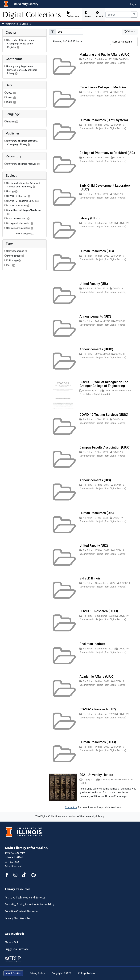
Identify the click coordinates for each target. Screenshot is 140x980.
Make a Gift (11, 942)
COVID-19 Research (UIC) (98, 709)
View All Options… (25, 234)
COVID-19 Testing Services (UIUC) (104, 415)
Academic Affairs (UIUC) (97, 677)
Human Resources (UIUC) (98, 742)
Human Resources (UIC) (97, 251)
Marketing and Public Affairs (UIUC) (105, 55)
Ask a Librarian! (13, 866)
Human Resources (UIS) (97, 513)
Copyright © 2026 (61, 973)
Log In (133, 4)
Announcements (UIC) (95, 316)
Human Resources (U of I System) (104, 120)
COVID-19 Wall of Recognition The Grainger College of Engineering (104, 384)
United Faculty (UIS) (94, 284)
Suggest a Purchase (17, 949)
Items (88, 15)
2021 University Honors (96, 775)
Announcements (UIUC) (96, 349)
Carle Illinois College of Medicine (103, 87)
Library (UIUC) (89, 218)
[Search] (118, 15)
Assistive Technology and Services (25, 898)
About (100, 15)
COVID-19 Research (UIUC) (99, 611)
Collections (73, 15)
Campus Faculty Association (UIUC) (105, 447)
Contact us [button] (71, 807)
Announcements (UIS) (95, 480)
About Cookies (13, 973)
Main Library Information (26, 848)
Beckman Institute (93, 644)
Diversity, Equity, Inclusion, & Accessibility (29, 904)
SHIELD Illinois (90, 578)
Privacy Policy (37, 973)
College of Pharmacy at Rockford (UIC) (107, 153)
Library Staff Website (17, 918)
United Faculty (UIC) (94, 546)
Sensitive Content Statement (18, 24)
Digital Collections (32, 15)
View (129, 32)
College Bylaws (87, 973)
